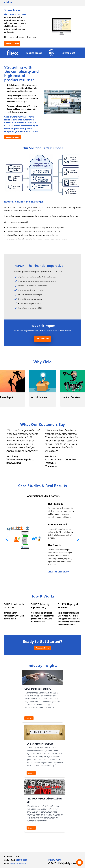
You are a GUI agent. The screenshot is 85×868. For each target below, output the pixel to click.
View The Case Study (59, 572)
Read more (29, 718)
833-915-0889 (21, 860)
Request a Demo (12, 43)
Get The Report (42, 339)
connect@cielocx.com (18, 863)
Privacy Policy (54, 860)
